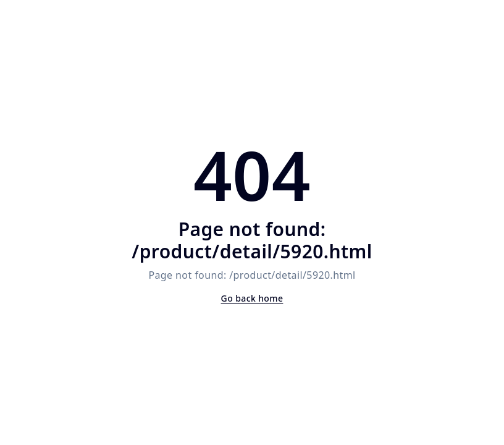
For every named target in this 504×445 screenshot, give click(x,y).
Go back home (252, 298)
